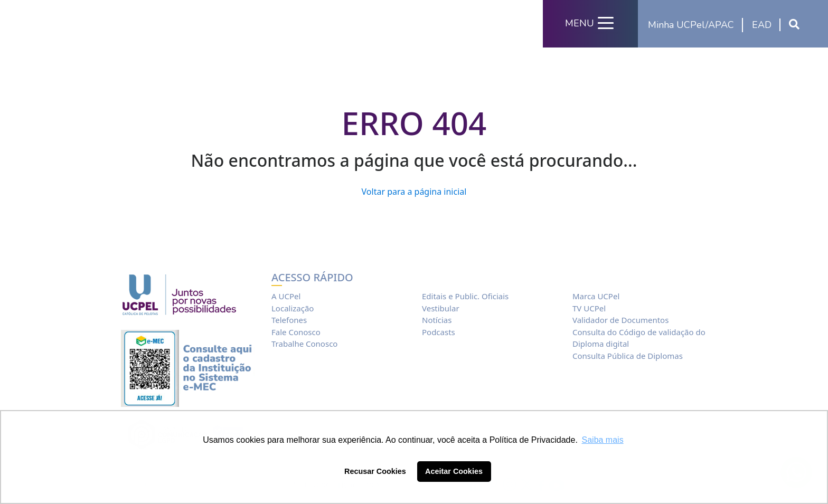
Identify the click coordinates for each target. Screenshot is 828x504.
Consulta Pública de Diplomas (628, 356)
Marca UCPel (596, 296)
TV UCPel (589, 308)
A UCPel (286, 296)
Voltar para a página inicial (414, 192)
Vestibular (441, 308)
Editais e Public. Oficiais (465, 296)
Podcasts (439, 332)
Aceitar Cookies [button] (454, 471)
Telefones (289, 320)
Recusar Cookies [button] (375, 471)
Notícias (437, 320)
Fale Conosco (296, 332)
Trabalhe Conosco (304, 344)
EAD (762, 25)
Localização (293, 308)
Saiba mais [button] (603, 440)
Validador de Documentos (620, 320)
